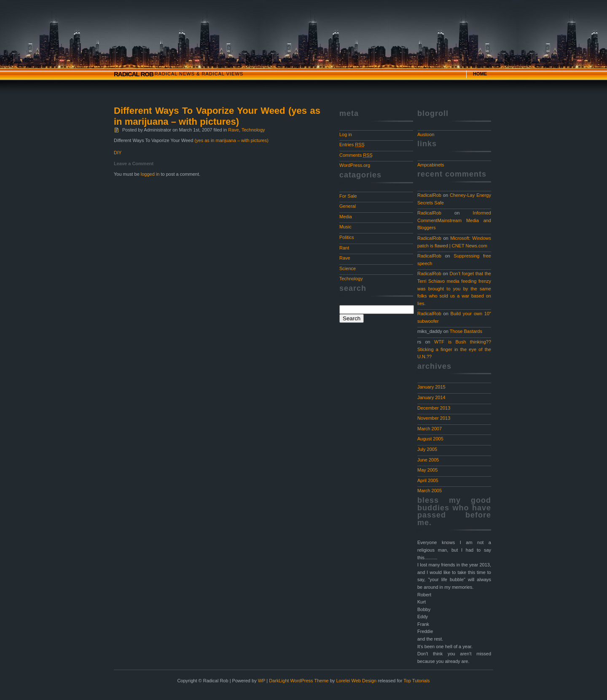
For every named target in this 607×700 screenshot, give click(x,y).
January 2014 (431, 397)
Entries (352, 145)
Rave (234, 130)
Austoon (426, 134)
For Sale (348, 196)
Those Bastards (466, 331)
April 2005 (428, 480)
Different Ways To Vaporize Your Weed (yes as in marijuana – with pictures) (217, 116)
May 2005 (427, 470)
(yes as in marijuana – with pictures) (231, 140)
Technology (253, 130)
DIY (118, 153)
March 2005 (430, 491)
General (348, 206)
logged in (150, 174)
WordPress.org (355, 165)
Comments (356, 155)
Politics (347, 237)
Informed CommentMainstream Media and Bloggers (454, 220)
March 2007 (430, 429)
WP (262, 681)
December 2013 (434, 408)
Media (346, 217)
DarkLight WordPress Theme (299, 681)
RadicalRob (429, 195)
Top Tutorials (416, 681)
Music (345, 227)
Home (480, 74)
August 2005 (430, 439)
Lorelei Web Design (356, 681)
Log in (346, 134)
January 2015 (431, 387)
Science (348, 268)
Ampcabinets (431, 165)
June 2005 (428, 460)
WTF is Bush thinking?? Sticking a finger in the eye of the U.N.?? (454, 349)
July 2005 (427, 449)
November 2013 (434, 418)
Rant (344, 248)
